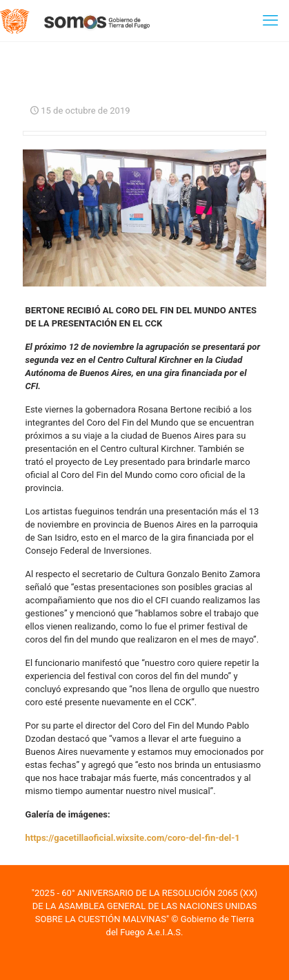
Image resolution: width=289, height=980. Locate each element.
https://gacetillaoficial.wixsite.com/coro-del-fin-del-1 (133, 838)
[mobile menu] (270, 21)
